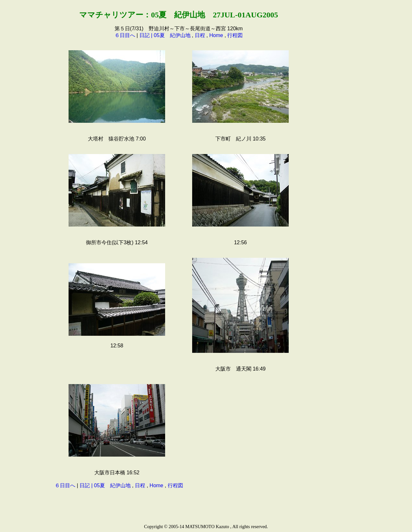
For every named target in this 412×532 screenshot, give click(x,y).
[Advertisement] (330, 101)
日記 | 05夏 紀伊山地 (165, 35)
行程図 (235, 35)
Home (216, 35)
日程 (200, 35)
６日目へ (125, 35)
